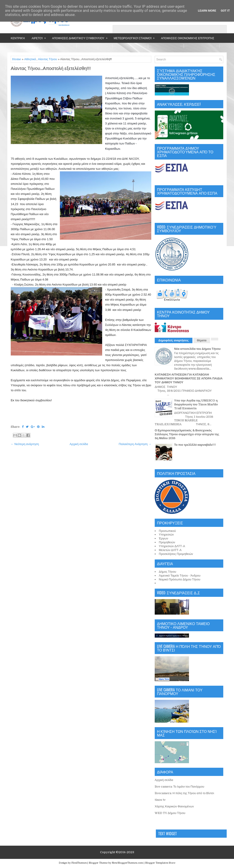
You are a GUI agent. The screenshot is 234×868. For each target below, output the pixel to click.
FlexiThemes (79, 863)
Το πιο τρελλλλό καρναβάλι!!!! (195, 445)
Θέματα (202, 340)
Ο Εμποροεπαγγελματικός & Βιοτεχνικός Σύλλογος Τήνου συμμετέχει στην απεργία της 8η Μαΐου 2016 (187, 434)
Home (17, 59)
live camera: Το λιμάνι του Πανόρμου (179, 787)
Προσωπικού (167, 531)
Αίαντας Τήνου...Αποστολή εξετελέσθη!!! (51, 69)
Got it (225, 11)
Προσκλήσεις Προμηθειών (176, 554)
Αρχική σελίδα (79, 444)
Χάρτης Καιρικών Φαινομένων (174, 806)
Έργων (164, 538)
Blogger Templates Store (160, 863)
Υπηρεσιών (166, 534)
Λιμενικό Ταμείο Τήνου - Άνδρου (180, 576)
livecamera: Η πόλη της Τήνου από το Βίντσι (184, 793)
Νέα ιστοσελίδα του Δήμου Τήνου (197, 349)
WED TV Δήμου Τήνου (170, 813)
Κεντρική (18, 38)
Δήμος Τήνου (168, 572)
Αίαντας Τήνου (47, 59)
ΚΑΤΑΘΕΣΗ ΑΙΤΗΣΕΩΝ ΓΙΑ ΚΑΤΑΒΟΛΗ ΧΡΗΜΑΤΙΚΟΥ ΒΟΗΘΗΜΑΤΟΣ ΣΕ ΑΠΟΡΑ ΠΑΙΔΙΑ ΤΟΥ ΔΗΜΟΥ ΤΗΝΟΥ (189, 378)
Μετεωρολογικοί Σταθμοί (136, 37)
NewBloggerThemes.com (127, 863)
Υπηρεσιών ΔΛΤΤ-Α (172, 546)
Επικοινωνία (29, 48)
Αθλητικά (30, 59)
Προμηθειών (167, 542)
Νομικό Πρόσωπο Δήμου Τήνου (179, 579)
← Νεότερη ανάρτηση (25, 444)
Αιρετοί (40, 37)
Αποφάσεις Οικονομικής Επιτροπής (187, 38)
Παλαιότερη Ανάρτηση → (135, 444)
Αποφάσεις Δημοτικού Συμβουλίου (81, 37)
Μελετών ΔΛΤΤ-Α (170, 550)
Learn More (207, 11)
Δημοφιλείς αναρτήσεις (174, 340)
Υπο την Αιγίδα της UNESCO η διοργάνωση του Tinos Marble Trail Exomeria (196, 404)
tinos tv (160, 800)
